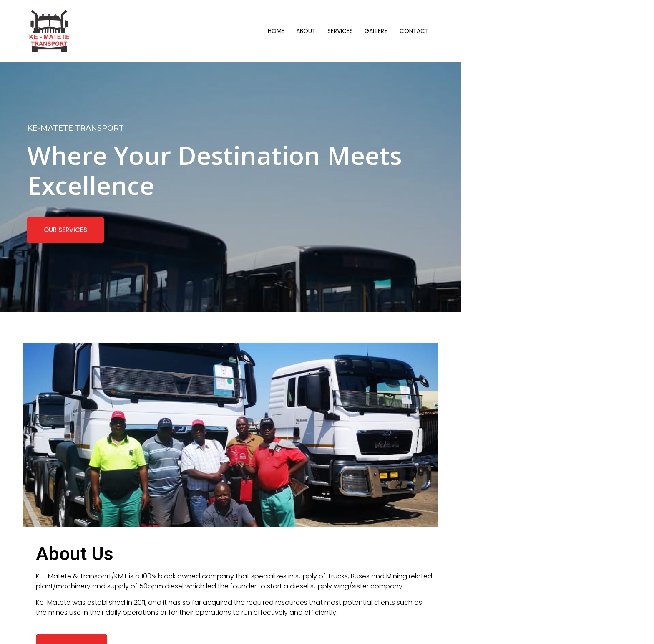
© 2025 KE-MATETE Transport (80, 629)
